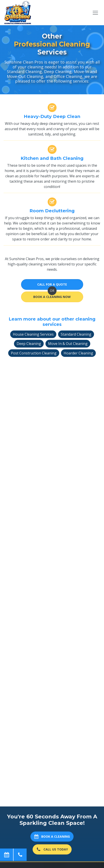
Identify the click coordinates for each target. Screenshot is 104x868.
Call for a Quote (52, 284)
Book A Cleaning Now (52, 297)
